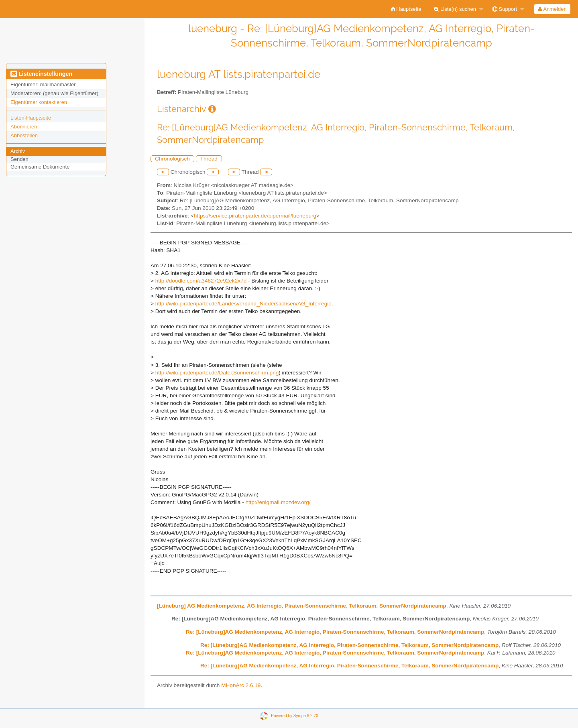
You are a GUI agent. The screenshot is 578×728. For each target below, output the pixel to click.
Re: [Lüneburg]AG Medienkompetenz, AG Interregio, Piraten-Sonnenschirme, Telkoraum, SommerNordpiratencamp (335, 632)
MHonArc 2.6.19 (241, 685)
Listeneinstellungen (41, 74)
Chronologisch (172, 159)
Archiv (18, 151)
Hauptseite (406, 9)
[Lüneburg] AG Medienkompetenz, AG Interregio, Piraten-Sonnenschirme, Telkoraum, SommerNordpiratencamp (302, 606)
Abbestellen (24, 135)
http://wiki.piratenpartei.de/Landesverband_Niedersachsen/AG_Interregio (243, 304)
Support (505, 9)
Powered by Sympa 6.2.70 (294, 715)
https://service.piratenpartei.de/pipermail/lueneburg (255, 216)
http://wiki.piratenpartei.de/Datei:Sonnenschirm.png (217, 373)
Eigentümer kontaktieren (39, 102)
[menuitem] (406, 9)
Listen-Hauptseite (31, 118)
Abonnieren (24, 127)
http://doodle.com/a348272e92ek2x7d (201, 281)
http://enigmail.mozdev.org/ (278, 502)
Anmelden (552, 9)
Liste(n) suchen (455, 9)
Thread (209, 159)
